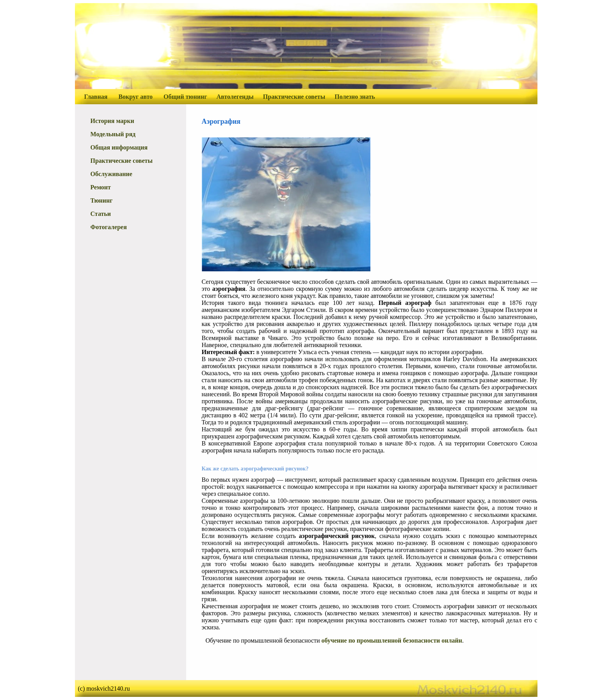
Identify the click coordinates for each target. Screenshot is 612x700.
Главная (96, 97)
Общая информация (119, 147)
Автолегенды (235, 97)
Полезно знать (355, 97)
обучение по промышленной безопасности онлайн (392, 640)
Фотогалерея (109, 227)
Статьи (101, 214)
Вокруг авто (135, 97)
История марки (112, 121)
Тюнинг (102, 200)
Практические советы (294, 97)
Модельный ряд (113, 134)
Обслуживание (111, 174)
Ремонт (101, 187)
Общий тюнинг (185, 97)
